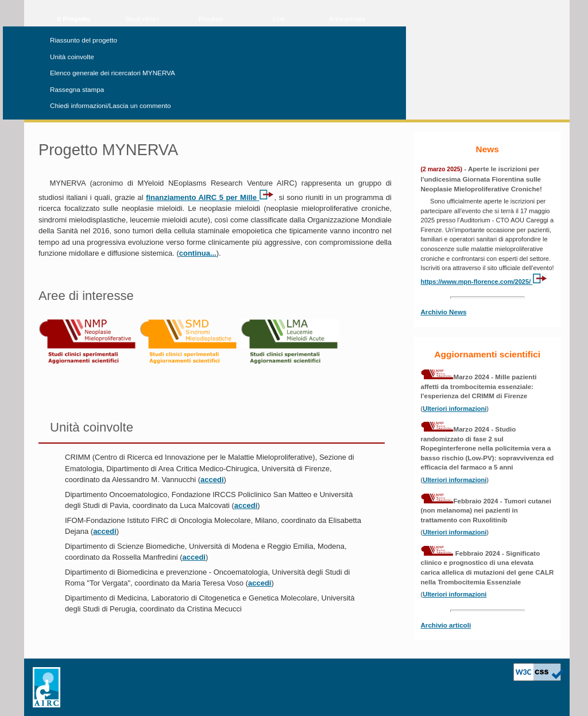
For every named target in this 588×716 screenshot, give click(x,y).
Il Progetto (74, 19)
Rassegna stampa (77, 89)
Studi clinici (142, 19)
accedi (212, 480)
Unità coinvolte (72, 57)
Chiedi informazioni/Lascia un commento (110, 105)
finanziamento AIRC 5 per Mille (210, 197)
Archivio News (444, 312)
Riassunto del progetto (84, 40)
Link (279, 19)
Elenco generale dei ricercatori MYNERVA (113, 73)
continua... (198, 253)
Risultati (211, 19)
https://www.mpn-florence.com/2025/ (484, 282)
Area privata (347, 19)
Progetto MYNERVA (108, 150)
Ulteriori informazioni (454, 409)
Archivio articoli (446, 625)
